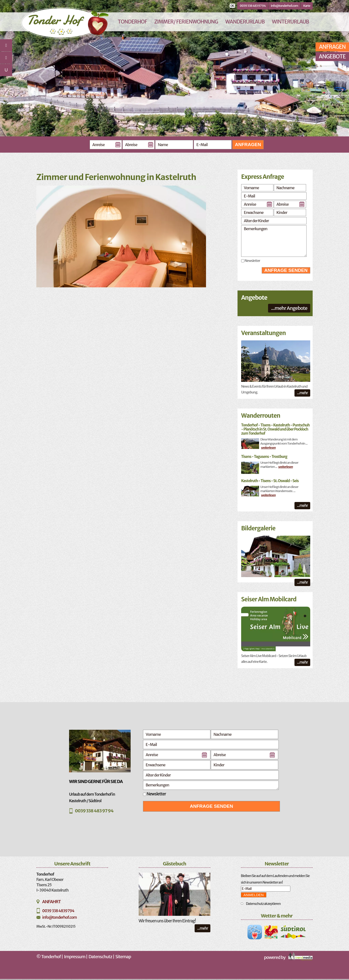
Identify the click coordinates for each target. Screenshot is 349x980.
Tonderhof (132, 22)
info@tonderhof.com (284, 6)
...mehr (302, 393)
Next (314, 76)
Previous (43, 76)
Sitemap (123, 957)
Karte (307, 6)
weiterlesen (268, 448)
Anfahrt (52, 902)
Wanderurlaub (245, 22)
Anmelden (254, 895)
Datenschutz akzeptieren (263, 904)
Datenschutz (100, 957)
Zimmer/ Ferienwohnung (186, 22)
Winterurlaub (290, 22)
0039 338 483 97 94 (253, 6)
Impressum (75, 957)
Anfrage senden (286, 270)
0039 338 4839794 (58, 911)
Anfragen (248, 145)
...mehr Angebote (289, 308)
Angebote (332, 56)
